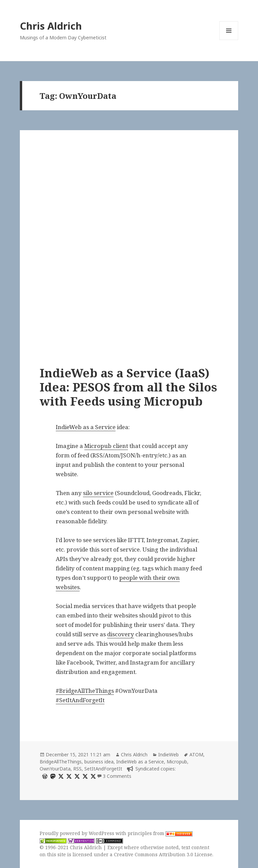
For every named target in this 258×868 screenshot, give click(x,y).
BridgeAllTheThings (61, 762)
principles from (160, 833)
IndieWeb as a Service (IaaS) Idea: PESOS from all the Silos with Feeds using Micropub (128, 387)
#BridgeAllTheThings (85, 691)
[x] (60, 776)
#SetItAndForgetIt (80, 700)
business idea (99, 762)
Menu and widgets (229, 40)
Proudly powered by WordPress (78, 833)
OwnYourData (55, 769)
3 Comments (117, 776)
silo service (98, 493)
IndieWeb (168, 754)
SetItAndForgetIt (103, 769)
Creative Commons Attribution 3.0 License (163, 854)
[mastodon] (52, 776)
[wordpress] (44, 776)
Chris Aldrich (51, 26)
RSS (77, 769)
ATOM (196, 754)
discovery (121, 634)
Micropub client (106, 446)
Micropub (177, 762)
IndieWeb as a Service (86, 427)
